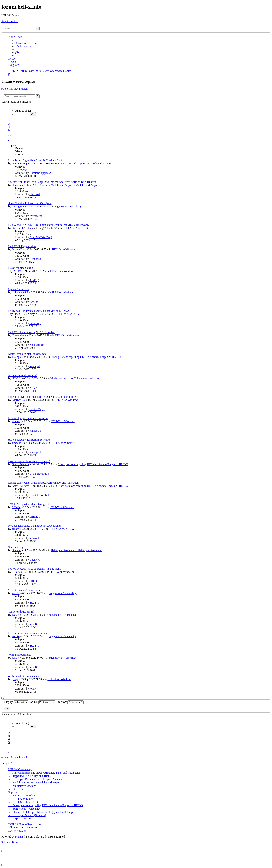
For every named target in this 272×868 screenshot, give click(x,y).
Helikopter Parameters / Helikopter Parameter (76, 550)
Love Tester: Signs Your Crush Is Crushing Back (35, 160)
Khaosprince (19, 335)
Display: (16, 702)
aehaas (16, 529)
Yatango (16, 357)
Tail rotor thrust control (21, 612)
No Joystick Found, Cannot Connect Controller (35, 526)
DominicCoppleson (23, 163)
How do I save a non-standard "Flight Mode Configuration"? (42, 397)
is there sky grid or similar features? (28, 418)
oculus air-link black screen (24, 676)
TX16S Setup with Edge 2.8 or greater (30, 504)
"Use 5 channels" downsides (24, 590)
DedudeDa (18, 249)
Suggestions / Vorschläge (68, 206)
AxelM (17, 271)
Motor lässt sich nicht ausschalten (27, 354)
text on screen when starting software (29, 440)
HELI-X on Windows (64, 249)
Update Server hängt (20, 289)
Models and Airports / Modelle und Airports (88, 163)
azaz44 (16, 593)
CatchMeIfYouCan (22, 228)
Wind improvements (20, 655)
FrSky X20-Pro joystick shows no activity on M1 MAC (39, 311)
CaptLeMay (18, 400)
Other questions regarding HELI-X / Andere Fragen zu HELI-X (86, 357)
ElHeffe (16, 507)
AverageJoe (18, 206)
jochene (16, 292)
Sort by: (42, 702)
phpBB (19, 837)
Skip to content (10, 21)
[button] (9, 108)
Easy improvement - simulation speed (29, 633)
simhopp (17, 421)
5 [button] (9, 130)
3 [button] (9, 124)
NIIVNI (16, 378)
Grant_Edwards (20, 464)
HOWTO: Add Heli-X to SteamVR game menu (35, 569)
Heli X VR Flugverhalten (22, 246)
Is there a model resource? (23, 375)
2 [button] (9, 121)
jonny (15, 679)
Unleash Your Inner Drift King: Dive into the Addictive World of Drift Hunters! (53, 182)
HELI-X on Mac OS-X (75, 228)
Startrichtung (16, 547)
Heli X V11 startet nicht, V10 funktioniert (32, 332)
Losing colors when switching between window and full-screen (43, 483)
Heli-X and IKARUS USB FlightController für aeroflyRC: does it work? (49, 225)
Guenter (16, 550)
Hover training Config (21, 268)
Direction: (70, 702)
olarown (16, 185)
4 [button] (9, 127)
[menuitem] (26, 43)
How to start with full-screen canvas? (29, 461)
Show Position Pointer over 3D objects (30, 203)
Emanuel (18, 314)
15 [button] (10, 136)
